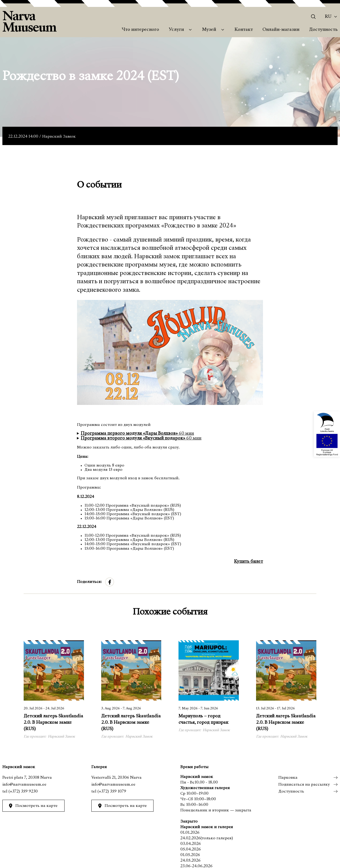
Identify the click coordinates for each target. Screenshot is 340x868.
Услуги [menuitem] (177, 30)
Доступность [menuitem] (323, 30)
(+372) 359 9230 (23, 791)
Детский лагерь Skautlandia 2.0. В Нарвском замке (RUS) (53, 723)
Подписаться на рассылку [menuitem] (304, 785)
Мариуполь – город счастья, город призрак (203, 719)
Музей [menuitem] (209, 30)
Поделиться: (89, 582)
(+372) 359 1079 (112, 791)
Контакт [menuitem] (244, 30)
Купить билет (248, 562)
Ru (328, 17)
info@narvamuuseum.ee (24, 785)
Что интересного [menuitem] (140, 30)
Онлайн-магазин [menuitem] (281, 30)
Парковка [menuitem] (288, 778)
